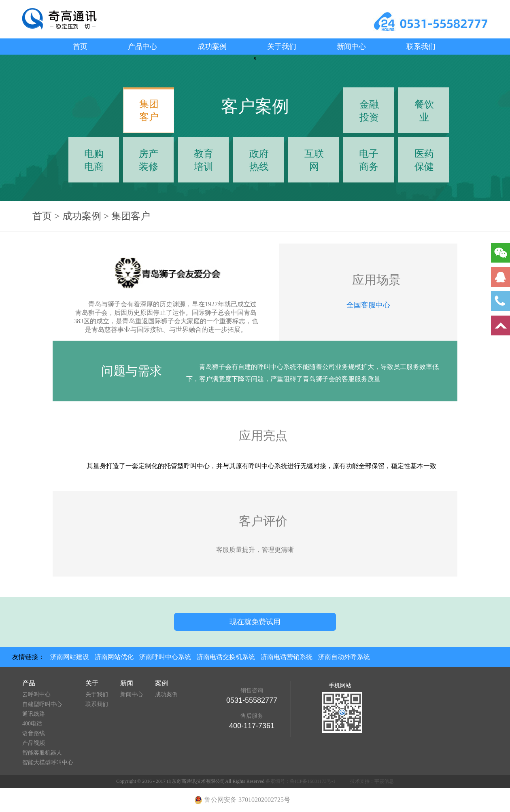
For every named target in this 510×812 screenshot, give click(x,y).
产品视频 (34, 743)
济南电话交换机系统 (226, 657)
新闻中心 (351, 47)
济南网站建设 (70, 657)
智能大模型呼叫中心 (48, 762)
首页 (80, 47)
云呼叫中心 (36, 694)
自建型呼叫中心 (42, 704)
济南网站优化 (114, 657)
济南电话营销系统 (287, 657)
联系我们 (421, 47)
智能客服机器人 (42, 753)
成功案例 (212, 47)
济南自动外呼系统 (344, 657)
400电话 (32, 724)
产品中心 (142, 47)
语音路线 (34, 733)
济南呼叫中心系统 (165, 657)
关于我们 (282, 47)
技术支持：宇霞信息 (372, 781)
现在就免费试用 (255, 622)
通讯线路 (34, 714)
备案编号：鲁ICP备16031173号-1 (300, 781)
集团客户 (131, 216)
